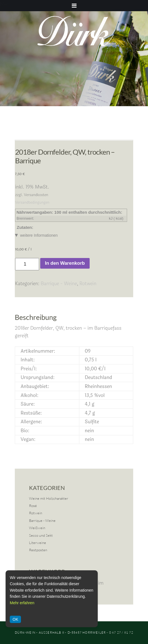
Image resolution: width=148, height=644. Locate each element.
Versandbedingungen (32, 203)
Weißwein (37, 528)
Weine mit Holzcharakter (49, 498)
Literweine (38, 543)
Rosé (33, 506)
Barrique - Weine (59, 284)
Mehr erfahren (22, 603)
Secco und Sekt (41, 535)
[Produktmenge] (27, 264)
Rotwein (88, 284)
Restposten (38, 550)
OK (15, 619)
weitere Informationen (39, 235)
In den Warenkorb (65, 263)
